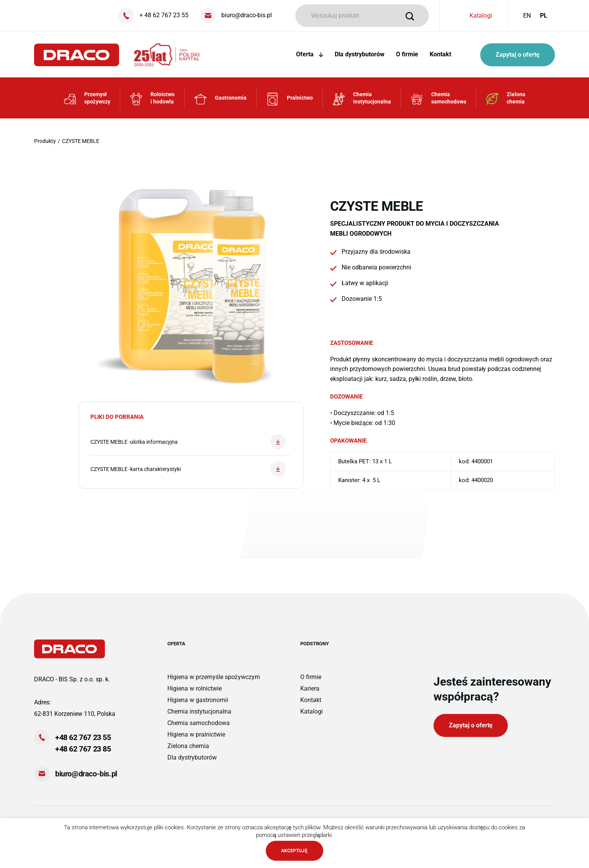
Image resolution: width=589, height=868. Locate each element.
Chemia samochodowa (199, 723)
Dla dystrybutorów (360, 54)
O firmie (407, 54)
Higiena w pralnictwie (196, 734)
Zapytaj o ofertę (518, 55)
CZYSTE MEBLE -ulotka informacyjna (188, 442)
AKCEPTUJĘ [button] (294, 851)
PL (544, 16)
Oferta (310, 54)
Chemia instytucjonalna (199, 711)
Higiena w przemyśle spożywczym (214, 677)
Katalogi (481, 16)
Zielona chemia (188, 746)
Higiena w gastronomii (198, 700)
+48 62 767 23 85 (83, 749)
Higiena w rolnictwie (195, 688)
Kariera (310, 688)
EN (527, 16)
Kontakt (440, 54)
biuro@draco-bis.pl (86, 774)
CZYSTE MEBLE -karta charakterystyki (188, 469)
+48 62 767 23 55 (83, 737)
